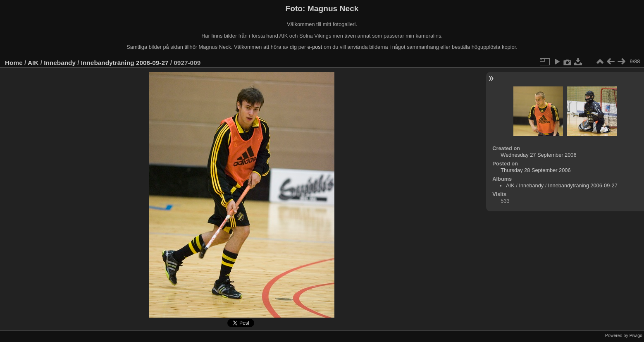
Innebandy (60, 63)
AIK (33, 63)
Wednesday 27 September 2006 (538, 155)
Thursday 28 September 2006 (535, 170)
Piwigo (636, 335)
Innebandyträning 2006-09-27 (125, 63)
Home (14, 63)
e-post (315, 47)
